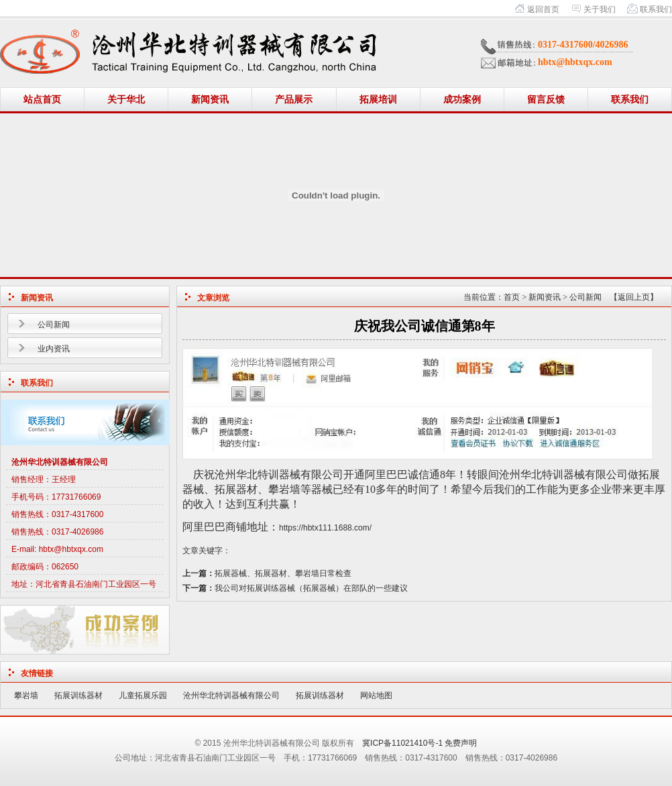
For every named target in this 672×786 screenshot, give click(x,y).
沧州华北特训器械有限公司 (231, 695)
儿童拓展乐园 (143, 695)
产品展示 (294, 100)
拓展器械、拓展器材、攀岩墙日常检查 (283, 573)
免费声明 (461, 743)
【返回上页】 (634, 297)
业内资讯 (54, 349)
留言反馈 (546, 100)
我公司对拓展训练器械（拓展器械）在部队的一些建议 (311, 588)
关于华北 (126, 100)
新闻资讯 (210, 100)
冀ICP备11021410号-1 (402, 743)
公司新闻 (54, 325)
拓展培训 (378, 100)
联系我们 (656, 9)
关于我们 (600, 9)
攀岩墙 (26, 695)
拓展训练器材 (78, 695)
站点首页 (42, 100)
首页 (512, 297)
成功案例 (462, 100)
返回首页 (543, 9)
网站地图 (376, 695)
